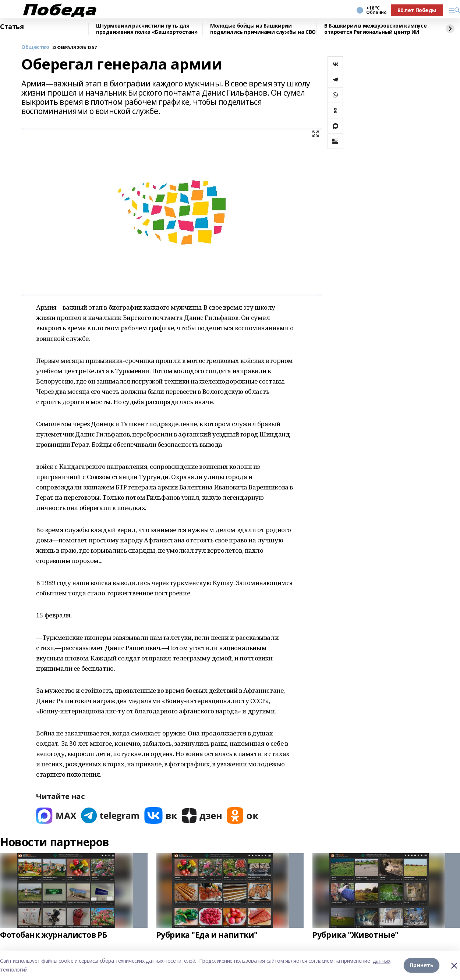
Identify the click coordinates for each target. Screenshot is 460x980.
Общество (35, 47)
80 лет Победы (417, 10)
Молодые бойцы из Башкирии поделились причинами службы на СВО (263, 29)
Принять (422, 965)
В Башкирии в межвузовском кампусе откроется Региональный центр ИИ (375, 29)
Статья (12, 27)
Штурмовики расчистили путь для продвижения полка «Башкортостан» (147, 29)
